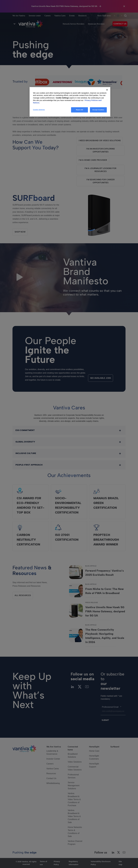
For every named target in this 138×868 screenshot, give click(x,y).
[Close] (107, 90)
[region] (70, 102)
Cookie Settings (62, 98)
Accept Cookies (98, 110)
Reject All (79, 110)
